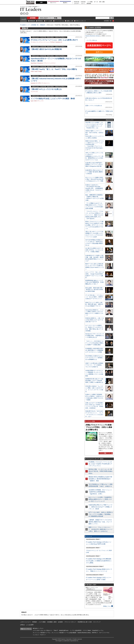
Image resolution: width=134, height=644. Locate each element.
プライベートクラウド (50, 63)
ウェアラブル (34, 92)
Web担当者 (77, 2)
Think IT (56, 630)
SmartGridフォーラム (98, 630)
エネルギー (77, 3)
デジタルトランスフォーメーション (40, 42)
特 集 (56, 18)
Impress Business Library (92, 36)
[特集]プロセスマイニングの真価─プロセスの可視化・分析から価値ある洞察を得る (99, 427)
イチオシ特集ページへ (105, 453)
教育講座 (89, 3)
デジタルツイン (46, 83)
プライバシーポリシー (70, 622)
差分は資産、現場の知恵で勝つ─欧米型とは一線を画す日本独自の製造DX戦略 (94, 290)
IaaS (32, 101)
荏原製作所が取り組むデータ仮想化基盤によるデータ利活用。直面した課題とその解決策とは (94, 381)
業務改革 (33, 21)
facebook (24, 14)
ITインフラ (41, 101)
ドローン (83, 3)
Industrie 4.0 (59, 42)
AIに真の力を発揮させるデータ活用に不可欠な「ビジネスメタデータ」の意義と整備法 (94, 250)
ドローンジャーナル (104, 633)
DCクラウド (53, 3)
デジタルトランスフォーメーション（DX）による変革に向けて (54, 40)
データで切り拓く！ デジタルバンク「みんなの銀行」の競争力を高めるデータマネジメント (94, 297)
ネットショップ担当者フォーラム (42, 633)
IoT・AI (96, 2)
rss (27, 14)
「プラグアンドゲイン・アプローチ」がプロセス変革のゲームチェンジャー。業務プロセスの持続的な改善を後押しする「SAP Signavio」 (94, 215)
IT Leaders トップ (25, 25)
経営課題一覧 (35, 25)
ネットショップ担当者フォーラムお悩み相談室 (64, 633)
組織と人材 (70, 21)
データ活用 (49, 21)
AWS (35, 101)
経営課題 (33, 18)
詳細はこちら (107, 606)
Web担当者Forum (64, 630)
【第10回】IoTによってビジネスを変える (46, 89)
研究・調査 (102, 2)
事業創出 (40, 21)
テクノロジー (44, 18)
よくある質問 (30, 625)
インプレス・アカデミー (39, 635)
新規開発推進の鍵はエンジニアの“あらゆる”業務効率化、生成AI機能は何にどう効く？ (95, 282)
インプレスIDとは (92, 40)
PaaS (32, 71)
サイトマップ (97, 622)
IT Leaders (31, 9)
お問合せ (22, 625)
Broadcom (40, 63)
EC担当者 (83, 2)
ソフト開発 (90, 2)
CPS (39, 83)
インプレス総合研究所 (76, 630)
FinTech (53, 42)
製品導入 (65, 3)
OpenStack (34, 63)
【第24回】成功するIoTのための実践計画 (46, 49)
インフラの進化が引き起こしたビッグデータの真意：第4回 (53, 99)
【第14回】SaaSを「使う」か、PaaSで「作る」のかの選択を (54, 69)
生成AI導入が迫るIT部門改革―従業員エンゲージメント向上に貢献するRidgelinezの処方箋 (94, 165)
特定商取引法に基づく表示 (85, 622)
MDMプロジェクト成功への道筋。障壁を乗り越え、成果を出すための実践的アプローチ (94, 304)
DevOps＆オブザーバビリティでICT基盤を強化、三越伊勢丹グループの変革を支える (95, 336)
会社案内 (60, 622)
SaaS (36, 71)
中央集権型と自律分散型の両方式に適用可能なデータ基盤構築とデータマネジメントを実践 (94, 350)
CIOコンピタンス (81, 21)
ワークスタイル (59, 21)
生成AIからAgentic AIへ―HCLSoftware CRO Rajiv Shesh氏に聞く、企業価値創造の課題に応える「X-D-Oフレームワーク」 (94, 188)
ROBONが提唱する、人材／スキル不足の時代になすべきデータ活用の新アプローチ (95, 320)
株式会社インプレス (38, 628)
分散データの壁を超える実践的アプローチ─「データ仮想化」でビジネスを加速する (94, 365)
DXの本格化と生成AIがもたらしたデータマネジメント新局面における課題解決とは (94, 358)
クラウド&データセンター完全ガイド (43, 630)
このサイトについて (25, 622)
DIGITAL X (95, 633)
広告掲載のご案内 (52, 622)
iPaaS (40, 71)
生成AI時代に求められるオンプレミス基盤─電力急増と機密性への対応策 (94, 172)
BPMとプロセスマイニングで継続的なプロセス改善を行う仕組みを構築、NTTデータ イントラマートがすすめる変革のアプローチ (94, 225)
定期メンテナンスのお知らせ (94, 106)
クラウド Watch (87, 630)
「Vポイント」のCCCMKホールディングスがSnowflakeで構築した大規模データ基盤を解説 (95, 343)
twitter (21, 14)
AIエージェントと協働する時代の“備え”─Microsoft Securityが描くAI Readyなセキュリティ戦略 (94, 179)
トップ (24, 19)
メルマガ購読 (42, 622)
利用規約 (35, 622)
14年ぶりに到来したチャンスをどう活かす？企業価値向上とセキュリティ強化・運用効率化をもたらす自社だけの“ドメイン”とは (94, 156)
